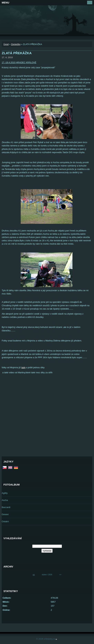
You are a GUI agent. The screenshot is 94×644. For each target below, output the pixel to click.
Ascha (5, 500)
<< (34, 575)
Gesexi (5, 514)
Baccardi (6, 507)
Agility (5, 493)
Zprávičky (16, 44)
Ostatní (5, 521)
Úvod (6, 44)
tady (23, 367)
